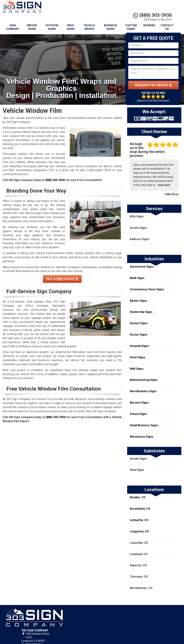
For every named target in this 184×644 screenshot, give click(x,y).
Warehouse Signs (142, 437)
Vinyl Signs (71, 27)
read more (164, 185)
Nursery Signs (139, 403)
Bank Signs (137, 278)
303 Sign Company (113, 615)
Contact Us (167, 27)
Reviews (149, 25)
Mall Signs (137, 369)
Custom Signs (131, 27)
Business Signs (111, 27)
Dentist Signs (139, 323)
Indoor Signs (32, 27)
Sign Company (13, 27)
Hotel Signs (138, 357)
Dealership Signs (141, 312)
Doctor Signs (139, 335)
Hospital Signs (139, 346)
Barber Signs (138, 301)
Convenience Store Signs (147, 289)
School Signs (138, 414)
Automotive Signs (142, 267)
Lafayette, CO (139, 520)
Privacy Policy (110, 619)
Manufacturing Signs (144, 380)
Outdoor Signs (52, 27)
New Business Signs (143, 391)
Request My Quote (153, 85)
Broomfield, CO (140, 509)
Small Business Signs (144, 425)
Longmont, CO (139, 531)
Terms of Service (112, 623)
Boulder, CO (138, 497)
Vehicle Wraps (90, 27)
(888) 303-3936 (152, 15)
